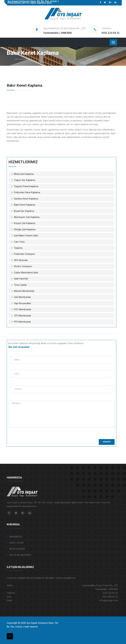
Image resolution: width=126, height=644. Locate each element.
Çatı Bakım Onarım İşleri (26, 236)
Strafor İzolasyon (23, 266)
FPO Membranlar (22, 322)
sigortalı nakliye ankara (23, 631)
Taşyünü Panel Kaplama (26, 186)
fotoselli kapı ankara (16, 631)
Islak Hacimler (21, 279)
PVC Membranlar (23, 309)
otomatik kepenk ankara (9, 631)
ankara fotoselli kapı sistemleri (28, 631)
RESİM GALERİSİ (17, 549)
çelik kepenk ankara (12, 631)
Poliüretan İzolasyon (24, 254)
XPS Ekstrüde (21, 260)
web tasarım (31, 627)
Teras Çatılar (20, 285)
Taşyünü (18, 248)
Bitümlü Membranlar (24, 291)
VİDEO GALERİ (16, 543)
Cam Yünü (19, 242)
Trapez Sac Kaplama (24, 180)
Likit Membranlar (22, 297)
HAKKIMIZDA (16, 537)
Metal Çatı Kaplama (24, 174)
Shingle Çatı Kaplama (25, 229)
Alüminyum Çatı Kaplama (27, 217)
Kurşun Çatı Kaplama (25, 223)
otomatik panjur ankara (19, 631)
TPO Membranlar (23, 316)
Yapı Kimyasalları (22, 303)
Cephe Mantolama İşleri (26, 273)
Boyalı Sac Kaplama (24, 211)
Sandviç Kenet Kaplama (26, 199)
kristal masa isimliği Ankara (33, 631)
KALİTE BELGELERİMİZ (20, 555)
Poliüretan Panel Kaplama (27, 192)
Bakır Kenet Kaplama (24, 205)
